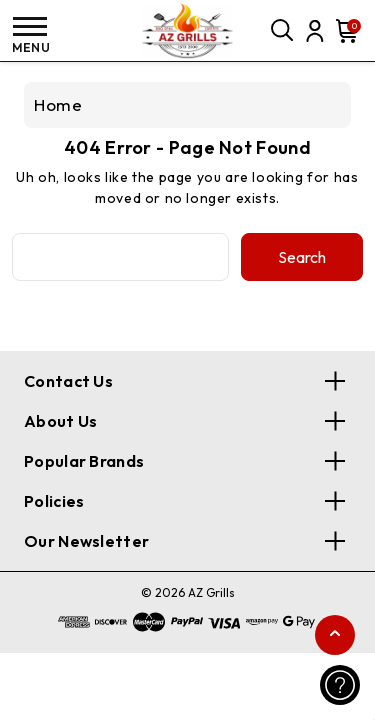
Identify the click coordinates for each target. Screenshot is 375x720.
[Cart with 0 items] (345, 31)
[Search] (283, 31)
